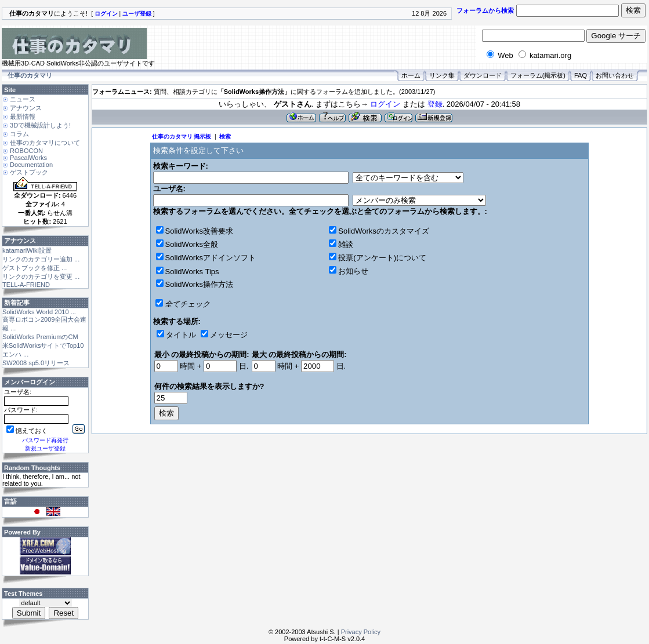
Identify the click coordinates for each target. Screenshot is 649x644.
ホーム (411, 75)
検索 (225, 137)
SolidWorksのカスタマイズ (384, 231)
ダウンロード (483, 75)
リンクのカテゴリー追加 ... (41, 259)
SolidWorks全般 (192, 244)
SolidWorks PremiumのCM (40, 337)
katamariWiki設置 (27, 250)
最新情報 (23, 117)
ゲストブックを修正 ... (35, 268)
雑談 (346, 244)
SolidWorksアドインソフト (211, 258)
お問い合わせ (615, 75)
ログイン (385, 104)
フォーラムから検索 (485, 10)
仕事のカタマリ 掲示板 (182, 137)
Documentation (31, 165)
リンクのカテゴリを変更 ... (41, 276)
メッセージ (229, 335)
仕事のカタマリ (30, 75)
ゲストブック (29, 172)
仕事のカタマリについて (45, 143)
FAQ (581, 75)
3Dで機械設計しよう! (40, 125)
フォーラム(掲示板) (538, 75)
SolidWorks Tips (192, 272)
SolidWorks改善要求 (200, 231)
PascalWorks (28, 158)
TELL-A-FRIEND (26, 285)
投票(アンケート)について (382, 258)
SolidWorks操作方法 (200, 284)
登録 (435, 104)
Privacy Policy (361, 632)
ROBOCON (26, 151)
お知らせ (353, 271)
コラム (19, 134)
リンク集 (442, 75)
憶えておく (27, 431)
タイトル (181, 335)
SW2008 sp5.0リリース (36, 363)
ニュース (23, 99)
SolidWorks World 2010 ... (39, 312)
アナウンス (26, 108)
